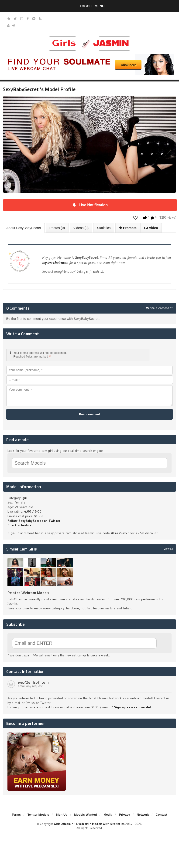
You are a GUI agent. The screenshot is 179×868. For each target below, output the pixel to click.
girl (25, 498)
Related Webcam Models (28, 593)
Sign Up (62, 815)
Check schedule (20, 525)
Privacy (124, 815)
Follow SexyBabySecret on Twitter (34, 521)
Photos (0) (57, 228)
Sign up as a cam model (133, 707)
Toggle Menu (90, 6)
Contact (162, 815)
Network (143, 815)
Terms (16, 815)
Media (108, 815)
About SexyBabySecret (24, 228)
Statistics (104, 228)
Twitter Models (38, 815)
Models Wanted (85, 815)
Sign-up (13, 533)
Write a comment (159, 308)
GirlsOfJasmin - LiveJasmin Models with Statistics (89, 824)
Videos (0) (81, 228)
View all (168, 549)
